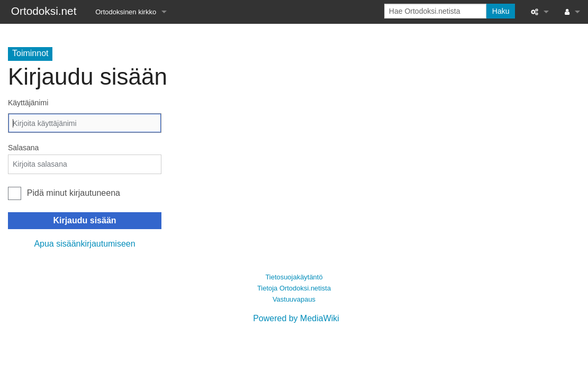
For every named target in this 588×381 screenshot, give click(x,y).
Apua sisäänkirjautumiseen (84, 244)
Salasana (23, 148)
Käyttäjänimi (28, 103)
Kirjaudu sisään (84, 220)
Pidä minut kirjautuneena (74, 193)
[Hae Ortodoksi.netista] (435, 11)
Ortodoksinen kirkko (126, 12)
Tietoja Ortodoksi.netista (294, 288)
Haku (501, 11)
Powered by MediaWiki (296, 318)
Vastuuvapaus (294, 299)
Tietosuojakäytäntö (294, 277)
